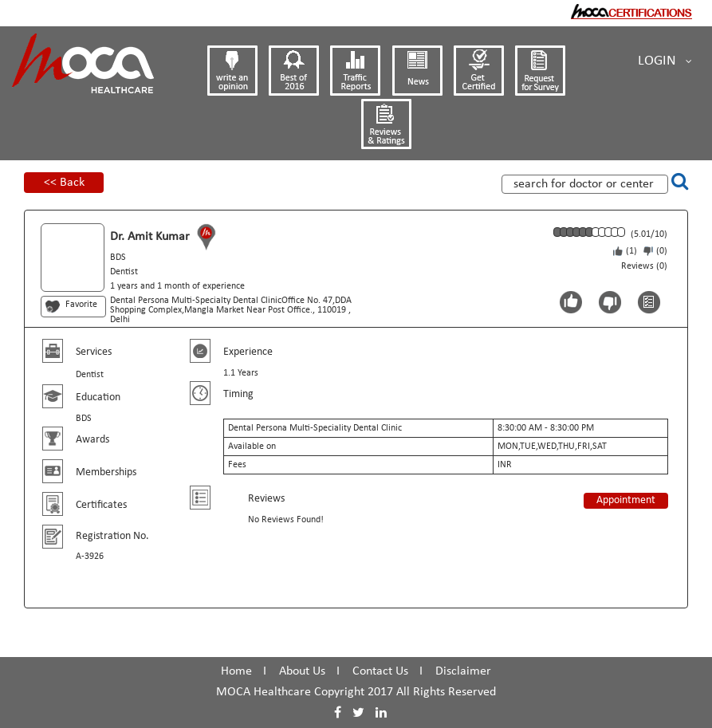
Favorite (81, 305)
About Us (302, 671)
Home (236, 671)
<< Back (64, 183)
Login (665, 61)
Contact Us (380, 671)
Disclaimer (463, 671)
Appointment (626, 500)
